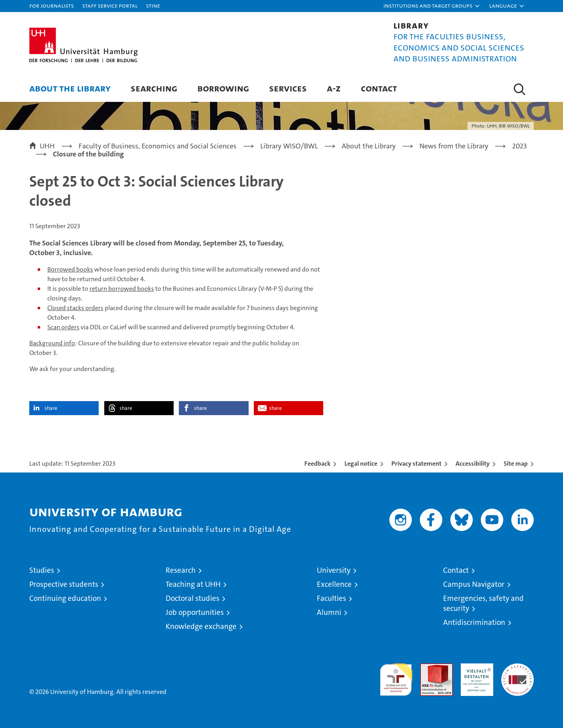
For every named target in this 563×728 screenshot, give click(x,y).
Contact (379, 88)
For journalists (52, 5)
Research (181, 570)
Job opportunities (195, 612)
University (334, 570)
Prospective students (64, 584)
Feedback (317, 463)
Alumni (329, 612)
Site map (516, 463)
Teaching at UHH (193, 584)
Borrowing (223, 88)
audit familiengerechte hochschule (396, 676)
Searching (154, 88)
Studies (42, 570)
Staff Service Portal (110, 5)
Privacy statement (416, 463)
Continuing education (65, 598)
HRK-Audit (475, 668)
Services (288, 88)
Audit (428, 668)
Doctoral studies (192, 598)
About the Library (70, 88)
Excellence (334, 584)
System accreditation (517, 672)
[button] (432, 6)
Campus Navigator (474, 584)
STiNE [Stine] (153, 5)
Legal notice (361, 463)
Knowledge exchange (201, 626)
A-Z (334, 88)
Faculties (331, 598)
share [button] (51, 408)
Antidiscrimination (474, 622)
